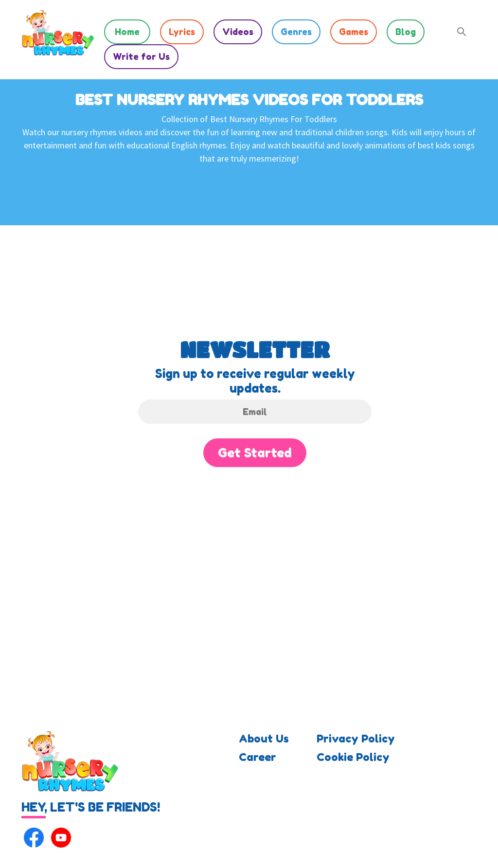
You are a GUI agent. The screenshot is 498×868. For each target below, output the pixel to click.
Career (258, 757)
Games (354, 32)
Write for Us (141, 56)
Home (127, 32)
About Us (264, 739)
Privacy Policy (356, 739)
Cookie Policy (353, 757)
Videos (238, 32)
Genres (296, 32)
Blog (406, 32)
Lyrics (182, 32)
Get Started (255, 453)
